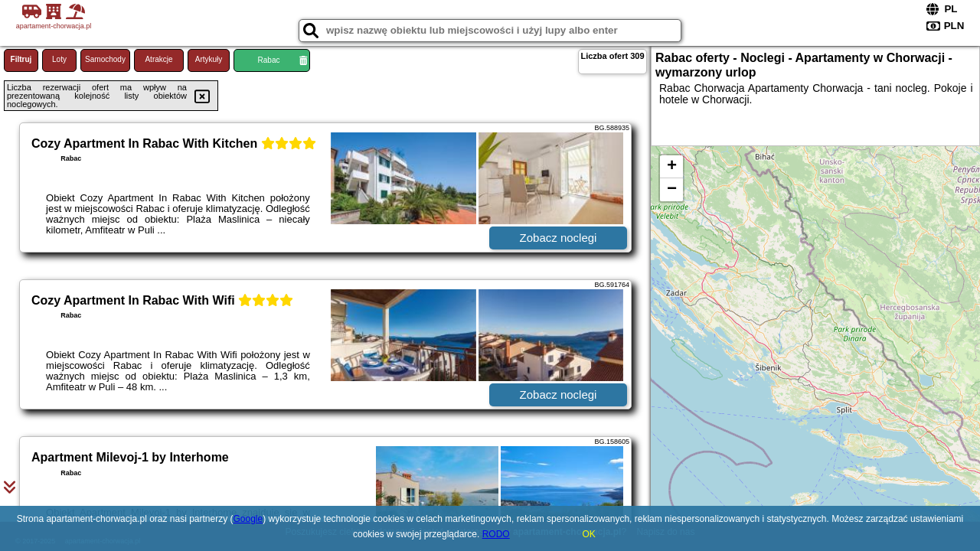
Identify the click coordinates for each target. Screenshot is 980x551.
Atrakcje (158, 59)
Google (248, 519)
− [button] (672, 190)
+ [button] (672, 167)
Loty (59, 59)
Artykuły (209, 59)
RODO (496, 534)
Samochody (105, 59)
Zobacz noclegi (559, 238)
